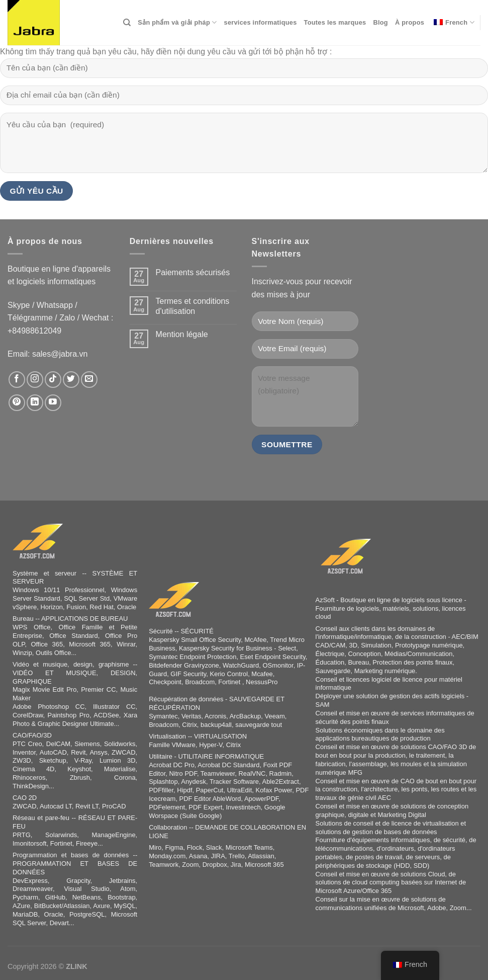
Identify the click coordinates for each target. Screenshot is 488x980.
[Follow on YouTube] (53, 403)
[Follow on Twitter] (71, 380)
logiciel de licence (397, 679)
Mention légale (182, 334)
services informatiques (261, 22)
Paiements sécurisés (193, 272)
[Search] (127, 23)
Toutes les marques (335, 22)
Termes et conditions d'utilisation (193, 306)
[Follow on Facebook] (17, 380)
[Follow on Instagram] (35, 380)
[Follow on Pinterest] (17, 403)
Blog (380, 22)
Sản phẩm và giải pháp (177, 22)
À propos (410, 22)
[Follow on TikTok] (53, 380)
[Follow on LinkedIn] (35, 403)
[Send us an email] (89, 380)
